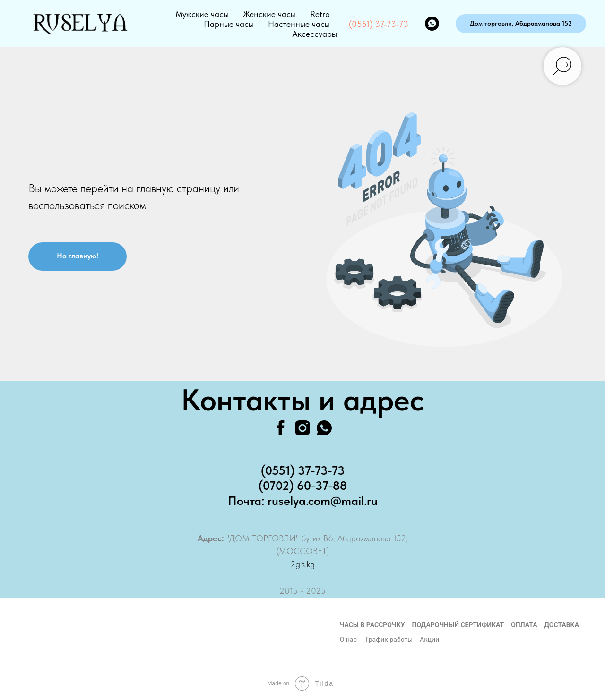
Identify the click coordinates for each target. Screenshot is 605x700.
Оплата (524, 625)
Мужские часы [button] (202, 14)
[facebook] (281, 428)
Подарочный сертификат (458, 625)
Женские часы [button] (269, 14)
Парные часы (229, 24)
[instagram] (302, 428)
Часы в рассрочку (372, 625)
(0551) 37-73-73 (379, 24)
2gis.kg (302, 564)
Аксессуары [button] (315, 34)
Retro (320, 14)
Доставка (562, 625)
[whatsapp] (432, 24)
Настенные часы (299, 24)
